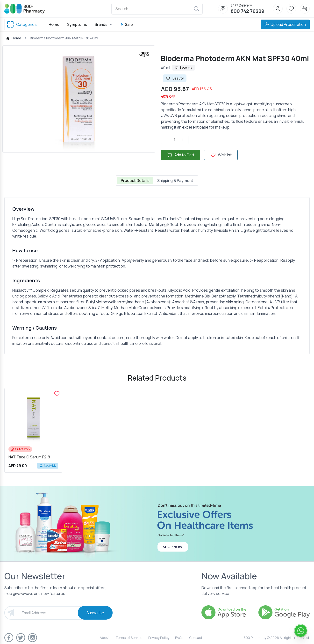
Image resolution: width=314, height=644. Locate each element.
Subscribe (95, 613)
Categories (22, 24)
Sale (126, 24)
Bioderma (184, 68)
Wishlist (221, 155)
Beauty (175, 78)
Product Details (135, 181)
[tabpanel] (157, 276)
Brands (103, 24)
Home (54, 24)
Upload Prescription (285, 24)
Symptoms (77, 24)
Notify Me (48, 466)
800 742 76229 (247, 11)
